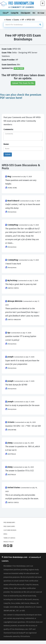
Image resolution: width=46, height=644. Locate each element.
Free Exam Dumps (9, 526)
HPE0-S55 (31, 20)
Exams (16, 20)
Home (9, 20)
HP (23, 20)
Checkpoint (26, 13)
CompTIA (15, 13)
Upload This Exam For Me (23, 83)
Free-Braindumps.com (18, 557)
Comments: (8, 129)
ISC (34, 13)
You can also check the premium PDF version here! (21, 96)
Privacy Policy (9, 542)
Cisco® (6, 13)
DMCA (5, 534)
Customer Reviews (10, 530)
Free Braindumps (9, 523)
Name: (6, 144)
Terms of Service (9, 538)
